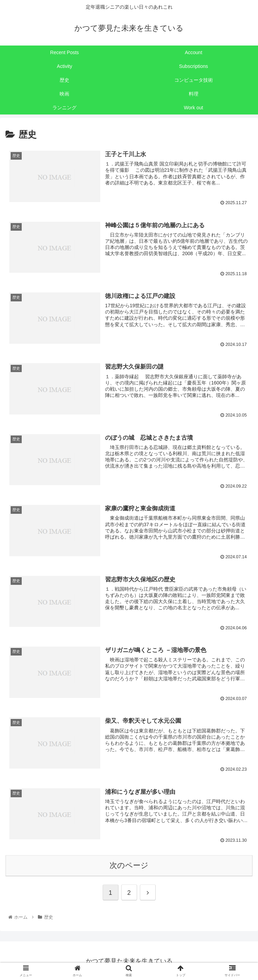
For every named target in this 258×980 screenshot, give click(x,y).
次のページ (129, 864)
